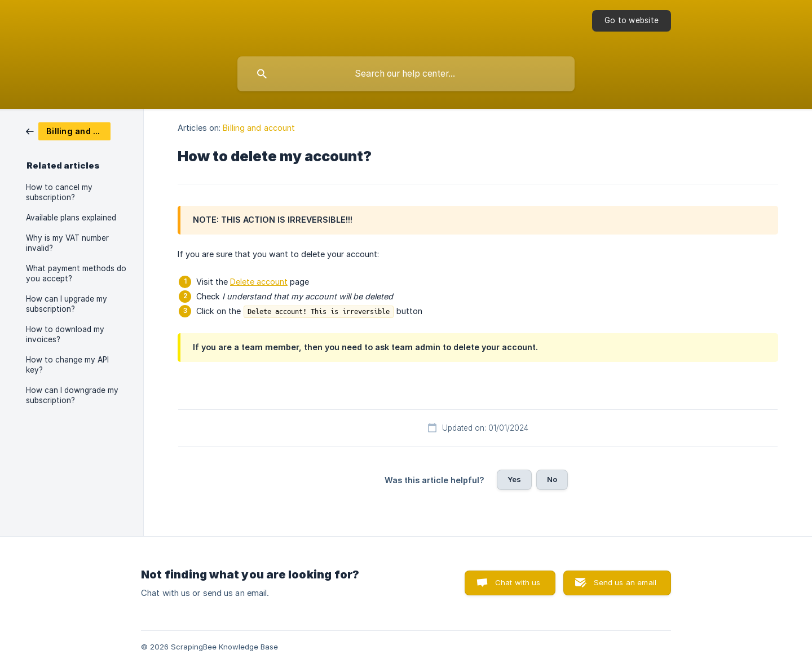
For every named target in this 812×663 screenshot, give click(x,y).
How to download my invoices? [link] (65, 334)
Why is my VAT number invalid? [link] (67, 243)
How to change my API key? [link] (67, 365)
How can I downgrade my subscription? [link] (72, 395)
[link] (68, 131)
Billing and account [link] (259, 128)
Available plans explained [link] (71, 218)
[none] (632, 21)
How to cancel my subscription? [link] (59, 192)
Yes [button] (514, 479)
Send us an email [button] (625, 582)
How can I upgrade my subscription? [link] (67, 304)
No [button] (552, 479)
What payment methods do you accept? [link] (76, 273)
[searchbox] (406, 74)
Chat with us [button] (518, 582)
